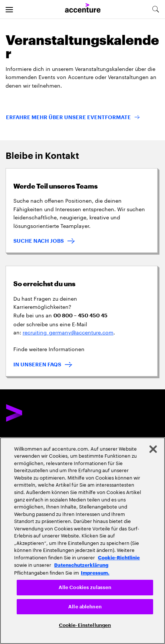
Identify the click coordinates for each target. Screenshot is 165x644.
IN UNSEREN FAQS (37, 365)
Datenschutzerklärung (81, 565)
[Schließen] (153, 449)
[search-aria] (155, 9)
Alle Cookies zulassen (85, 587)
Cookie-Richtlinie (119, 557)
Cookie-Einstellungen (85, 625)
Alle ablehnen (85, 607)
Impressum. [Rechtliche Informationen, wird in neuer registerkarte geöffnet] (95, 572)
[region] (82, 541)
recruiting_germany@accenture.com (68, 332)
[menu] (9, 9)
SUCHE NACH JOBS (39, 241)
